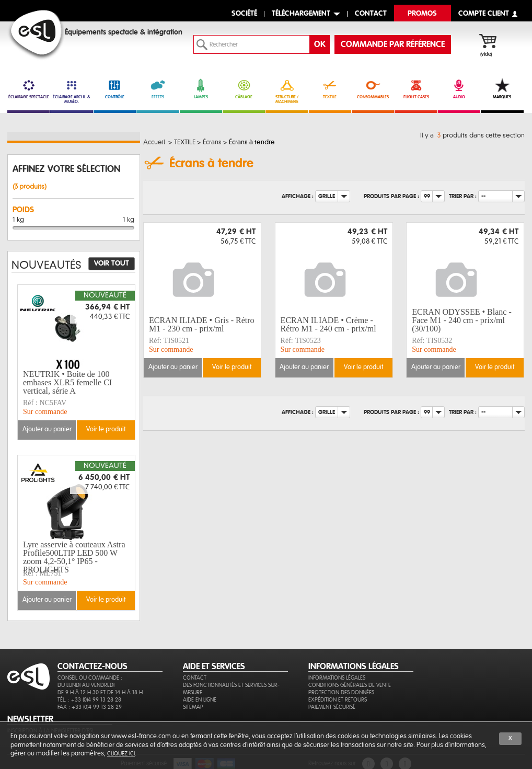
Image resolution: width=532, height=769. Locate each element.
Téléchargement (301, 14)
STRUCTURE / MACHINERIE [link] (287, 91)
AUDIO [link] (459, 89)
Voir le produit (232, 367)
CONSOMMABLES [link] (373, 89)
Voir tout (112, 263)
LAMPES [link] (201, 89)
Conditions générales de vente (350, 685)
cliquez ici (121, 754)
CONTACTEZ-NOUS (92, 667)
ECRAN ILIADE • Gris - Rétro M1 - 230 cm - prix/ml (202, 324)
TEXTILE (330, 89)
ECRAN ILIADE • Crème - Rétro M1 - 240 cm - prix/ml (328, 324)
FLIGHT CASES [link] (416, 89)
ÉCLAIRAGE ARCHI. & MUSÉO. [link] (71, 91)
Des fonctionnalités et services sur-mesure (231, 689)
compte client (484, 14)
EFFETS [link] (158, 89)
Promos (422, 14)
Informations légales (337, 678)
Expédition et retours (338, 700)
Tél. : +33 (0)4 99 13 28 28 (89, 700)
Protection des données (341, 692)
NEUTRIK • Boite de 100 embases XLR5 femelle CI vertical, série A (67, 383)
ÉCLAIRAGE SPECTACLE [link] (28, 89)
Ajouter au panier (173, 367)
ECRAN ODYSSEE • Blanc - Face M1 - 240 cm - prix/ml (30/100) (461, 320)
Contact (195, 678)
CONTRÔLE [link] (115, 89)
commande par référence (393, 44)
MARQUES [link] (502, 89)
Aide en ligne (200, 700)
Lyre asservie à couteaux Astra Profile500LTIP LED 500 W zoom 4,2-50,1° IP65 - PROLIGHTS (74, 557)
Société (244, 14)
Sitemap (193, 707)
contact (371, 14)
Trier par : (463, 196)
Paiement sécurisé (332, 707)
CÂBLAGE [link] (244, 89)
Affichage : (298, 196)
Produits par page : (391, 196)
